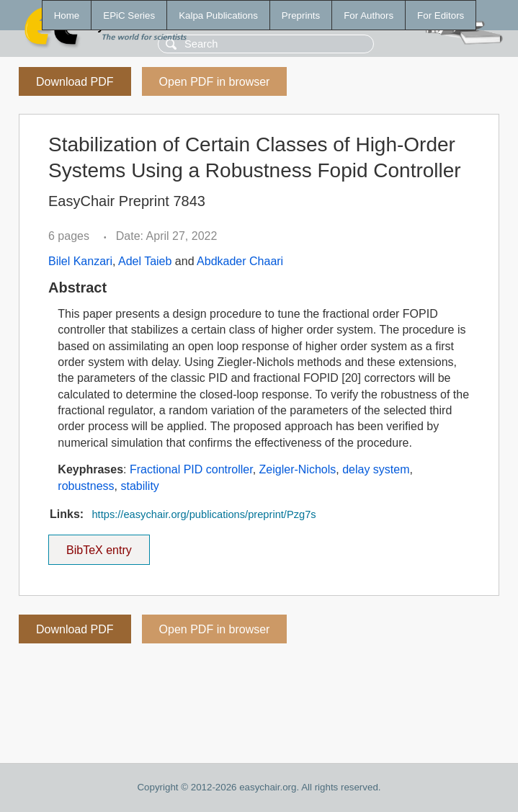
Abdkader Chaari (240, 261)
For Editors (441, 15)
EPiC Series (129, 15)
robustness (86, 486)
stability (139, 486)
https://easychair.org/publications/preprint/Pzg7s (204, 514)
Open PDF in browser (215, 82)
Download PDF (75, 82)
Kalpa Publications (218, 15)
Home (67, 15)
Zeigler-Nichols (298, 469)
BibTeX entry (99, 545)
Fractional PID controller (191, 469)
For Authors (369, 15)
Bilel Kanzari (80, 261)
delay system (376, 469)
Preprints (301, 15)
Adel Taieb (145, 261)
